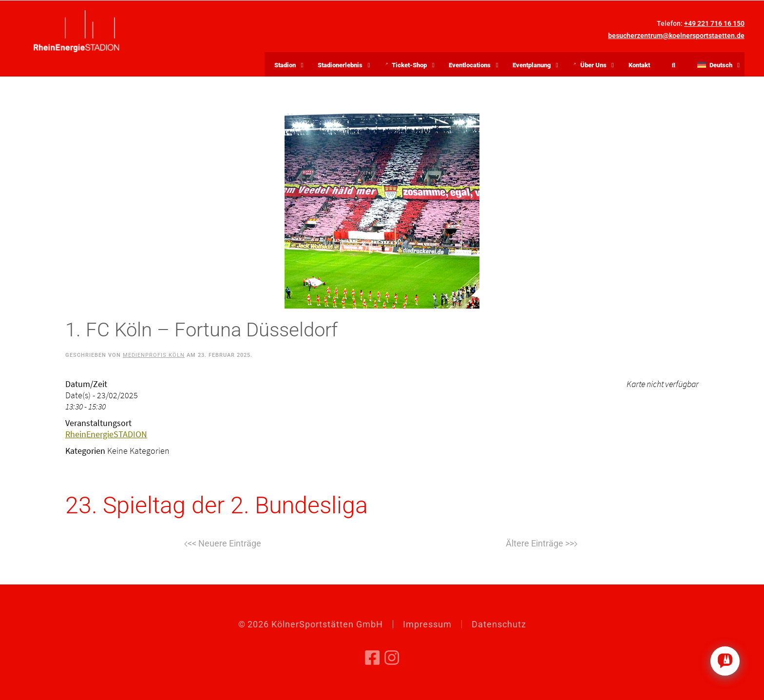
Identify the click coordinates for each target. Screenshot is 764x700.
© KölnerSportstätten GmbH (311, 624)
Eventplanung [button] (532, 65)
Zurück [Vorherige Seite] (223, 544)
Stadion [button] (285, 65)
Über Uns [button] (595, 67)
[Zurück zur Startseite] (76, 31)
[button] (716, 64)
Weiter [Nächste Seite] (542, 544)
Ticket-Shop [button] (412, 67)
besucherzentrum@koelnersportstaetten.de (676, 36)
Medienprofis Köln (154, 355)
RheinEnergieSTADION (106, 434)
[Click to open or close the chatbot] (725, 661)
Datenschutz (499, 624)
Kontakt (639, 65)
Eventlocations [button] (470, 65)
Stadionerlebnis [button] (340, 65)
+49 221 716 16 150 (714, 23)
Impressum (427, 624)
